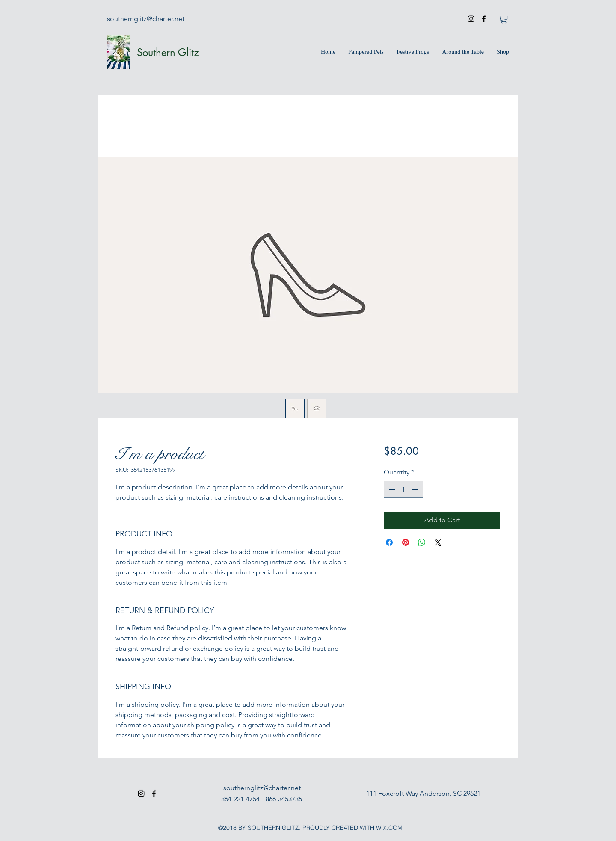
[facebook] (484, 19)
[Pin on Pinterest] (406, 542)
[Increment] (416, 489)
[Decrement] (391, 489)
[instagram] (471, 19)
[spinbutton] (403, 489)
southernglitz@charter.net (146, 19)
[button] (504, 19)
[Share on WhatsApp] (422, 542)
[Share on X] (438, 542)
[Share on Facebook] (389, 542)
